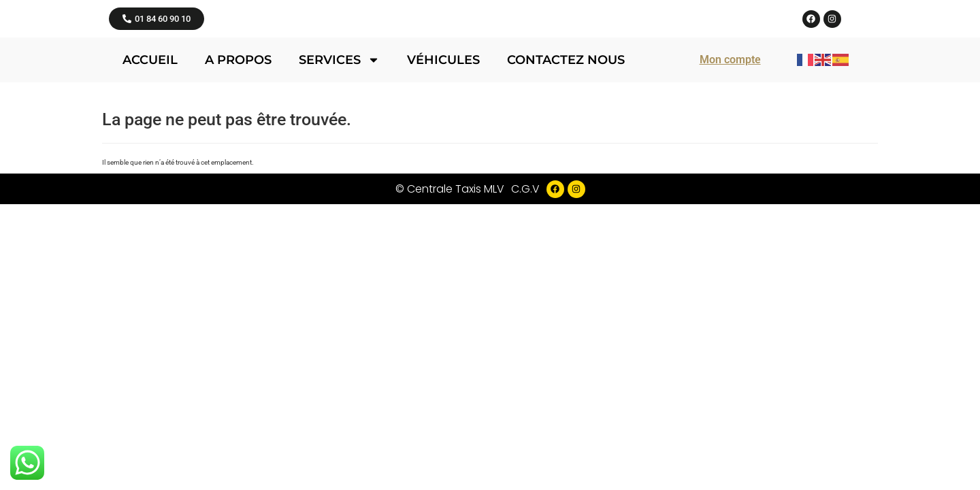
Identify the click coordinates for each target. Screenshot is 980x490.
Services (339, 206)
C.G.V (525, 335)
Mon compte (730, 206)
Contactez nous (566, 206)
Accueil (150, 206)
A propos (238, 206)
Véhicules (443, 206)
